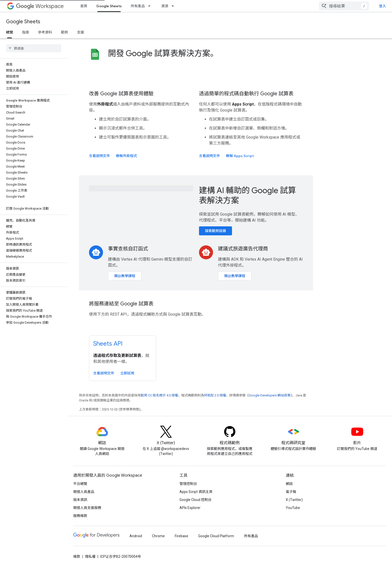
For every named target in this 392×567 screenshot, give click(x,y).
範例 (64, 32)
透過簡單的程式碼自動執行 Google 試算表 (246, 94)
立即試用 (127, 373)
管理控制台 (188, 484)
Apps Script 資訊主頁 (196, 492)
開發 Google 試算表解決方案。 (163, 53)
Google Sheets (23, 22)
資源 (165, 6)
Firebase (181, 536)
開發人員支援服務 (87, 508)
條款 (77, 556)
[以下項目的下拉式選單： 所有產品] (151, 6)
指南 (25, 32)
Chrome (158, 536)
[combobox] (355, 6)
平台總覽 (80, 484)
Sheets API (108, 344)
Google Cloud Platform (216, 536)
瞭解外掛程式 (126, 156)
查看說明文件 (99, 156)
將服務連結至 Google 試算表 (121, 304)
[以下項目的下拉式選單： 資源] (174, 6)
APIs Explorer (190, 508)
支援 (80, 32)
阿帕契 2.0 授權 (215, 395)
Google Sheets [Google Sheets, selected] (109, 6)
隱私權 (90, 556)
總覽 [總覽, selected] (9, 32)
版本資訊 (80, 500)
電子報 (291, 492)
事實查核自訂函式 (128, 249)
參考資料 (45, 32)
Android (136, 536)
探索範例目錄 (215, 231)
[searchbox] (34, 48)
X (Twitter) (294, 500)
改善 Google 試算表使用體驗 (121, 94)
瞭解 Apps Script (240, 156)
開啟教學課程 (125, 276)
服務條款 (80, 516)
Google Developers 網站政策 (270, 395)
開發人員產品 (84, 492)
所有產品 (138, 6)
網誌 (289, 484)
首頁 (84, 6)
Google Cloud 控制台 (195, 500)
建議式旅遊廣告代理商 (243, 249)
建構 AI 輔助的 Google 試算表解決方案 (247, 195)
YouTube (293, 508)
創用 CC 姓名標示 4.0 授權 (159, 395)
